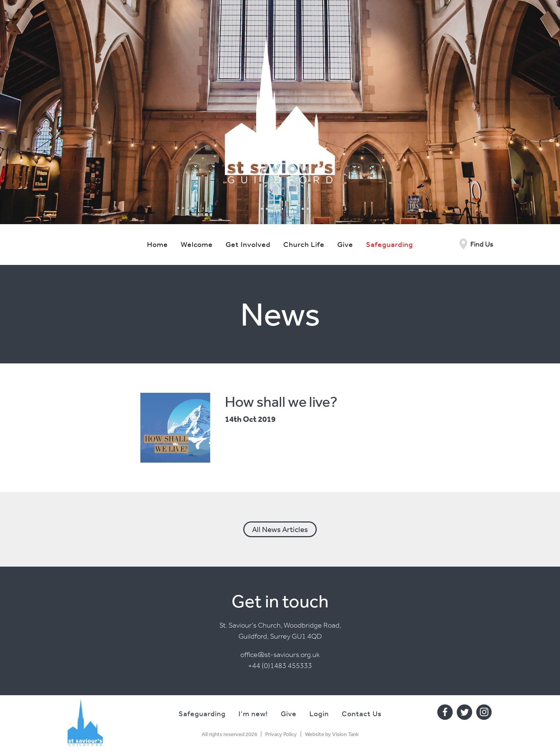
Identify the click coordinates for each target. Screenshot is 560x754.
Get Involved (248, 244)
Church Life (304, 244)
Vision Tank (345, 734)
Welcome (197, 244)
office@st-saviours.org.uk (280, 655)
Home (157, 244)
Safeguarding (390, 244)
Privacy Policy (281, 734)
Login (319, 713)
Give (345, 244)
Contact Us (362, 713)
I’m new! (253, 713)
